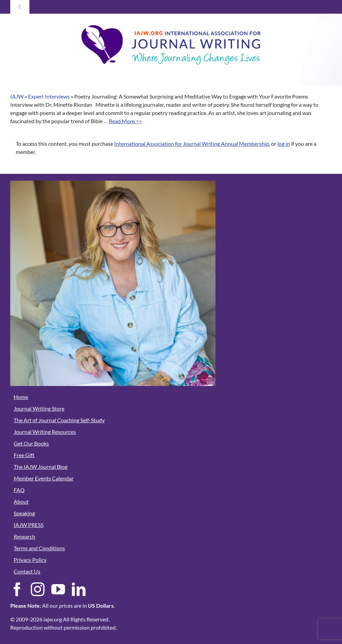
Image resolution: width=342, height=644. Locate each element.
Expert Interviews (49, 96)
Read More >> (125, 121)
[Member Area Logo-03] (171, 23)
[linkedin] (79, 589)
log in (284, 144)
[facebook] (17, 589)
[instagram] (38, 589)
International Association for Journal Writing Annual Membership (192, 144)
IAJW (17, 96)
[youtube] (58, 589)
